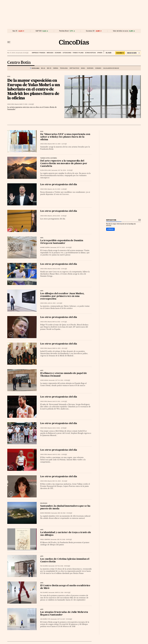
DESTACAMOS (35, 68)
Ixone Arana (44, 380)
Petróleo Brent (64, 31)
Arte (42, 371)
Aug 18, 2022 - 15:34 (60, 269)
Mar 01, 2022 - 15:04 (60, 348)
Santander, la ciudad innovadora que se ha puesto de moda (65, 507)
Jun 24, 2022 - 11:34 (55, 303)
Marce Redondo (45, 513)
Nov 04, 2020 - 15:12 (60, 481)
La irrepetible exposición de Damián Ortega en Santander (62, 242)
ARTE (42, 238)
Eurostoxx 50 (90, 31)
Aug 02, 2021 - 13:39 (60, 454)
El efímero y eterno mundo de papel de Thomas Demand (64, 375)
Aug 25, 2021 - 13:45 (60, 401)
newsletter (111, 220)
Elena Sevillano (45, 170)
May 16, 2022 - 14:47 (60, 322)
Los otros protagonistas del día (59, 185)
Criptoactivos (74, 68)
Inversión (90, 68)
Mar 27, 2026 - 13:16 (27, 104)
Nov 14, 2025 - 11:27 (60, 144)
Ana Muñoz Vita (45, 619)
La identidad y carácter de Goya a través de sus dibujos (66, 534)
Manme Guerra (45, 247)
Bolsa (43, 68)
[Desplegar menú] (9, 42)
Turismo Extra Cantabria (49, 158)
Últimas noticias (90, 53)
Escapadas (44, 503)
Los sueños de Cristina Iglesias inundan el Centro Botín (65, 560)
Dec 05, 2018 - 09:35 (65, 540)
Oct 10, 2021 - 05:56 (63, 380)
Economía (58, 53)
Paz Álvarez (44, 566)
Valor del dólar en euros (121, 31)
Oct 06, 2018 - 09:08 (63, 566)
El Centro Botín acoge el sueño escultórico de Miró (65, 587)
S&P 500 (39, 31)
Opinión (100, 53)
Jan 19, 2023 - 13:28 (59, 216)
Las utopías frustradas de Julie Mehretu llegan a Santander (64, 614)
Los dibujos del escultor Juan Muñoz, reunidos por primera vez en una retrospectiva (62, 296)
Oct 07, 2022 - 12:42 (64, 247)
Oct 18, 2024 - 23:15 (65, 170)
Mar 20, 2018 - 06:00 (63, 593)
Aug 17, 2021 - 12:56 (59, 428)
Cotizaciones (67, 53)
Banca (83, 68)
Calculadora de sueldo (111, 68)
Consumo (98, 68)
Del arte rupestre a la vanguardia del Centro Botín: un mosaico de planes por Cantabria (64, 164)
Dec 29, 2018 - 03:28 (65, 513)
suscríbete (120, 53)
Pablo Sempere (45, 540)
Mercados (50, 53)
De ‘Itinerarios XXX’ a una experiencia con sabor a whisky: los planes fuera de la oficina (65, 137)
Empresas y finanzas (39, 53)
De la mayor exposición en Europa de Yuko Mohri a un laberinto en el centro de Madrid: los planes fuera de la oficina (34, 89)
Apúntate (110, 229)
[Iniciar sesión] (133, 53)
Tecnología (64, 68)
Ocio (9, 77)
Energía (56, 68)
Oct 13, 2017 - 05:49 (65, 619)
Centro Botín (19, 63)
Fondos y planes (78, 53)
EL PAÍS (107, 52)
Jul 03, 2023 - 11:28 (60, 189)
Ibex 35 (15, 31)
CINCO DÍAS (11, 104)
